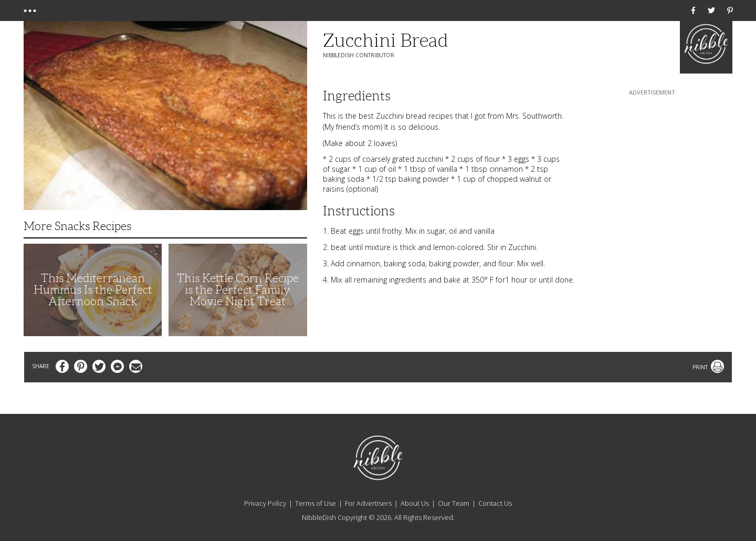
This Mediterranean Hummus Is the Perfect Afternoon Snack (93, 290)
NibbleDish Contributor (359, 55)
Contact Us (495, 503)
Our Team (454, 503)
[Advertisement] (652, 163)
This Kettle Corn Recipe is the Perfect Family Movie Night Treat (238, 290)
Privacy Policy (265, 503)
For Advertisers (368, 503)
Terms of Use (316, 503)
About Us (415, 503)
